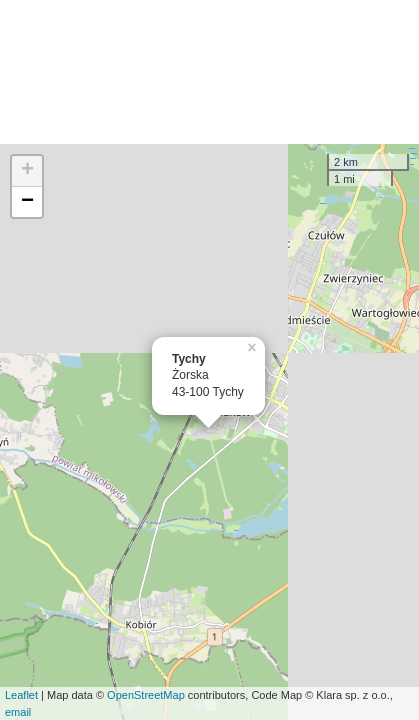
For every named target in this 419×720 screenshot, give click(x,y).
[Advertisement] (209, 72)
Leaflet (21, 695)
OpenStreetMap (146, 695)
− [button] (27, 202)
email (18, 712)
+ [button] (27, 171)
